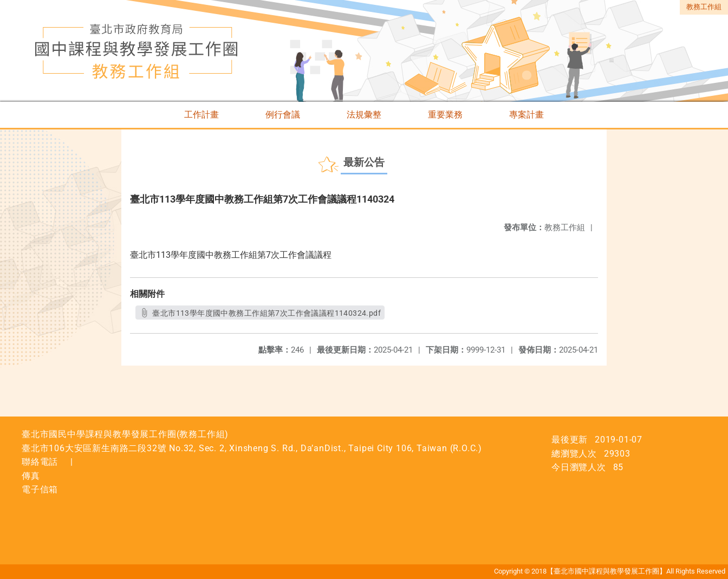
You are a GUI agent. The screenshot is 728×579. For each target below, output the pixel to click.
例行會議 (283, 115)
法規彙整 (364, 115)
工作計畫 (201, 115)
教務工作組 (704, 7)
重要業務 (445, 115)
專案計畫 (526, 115)
